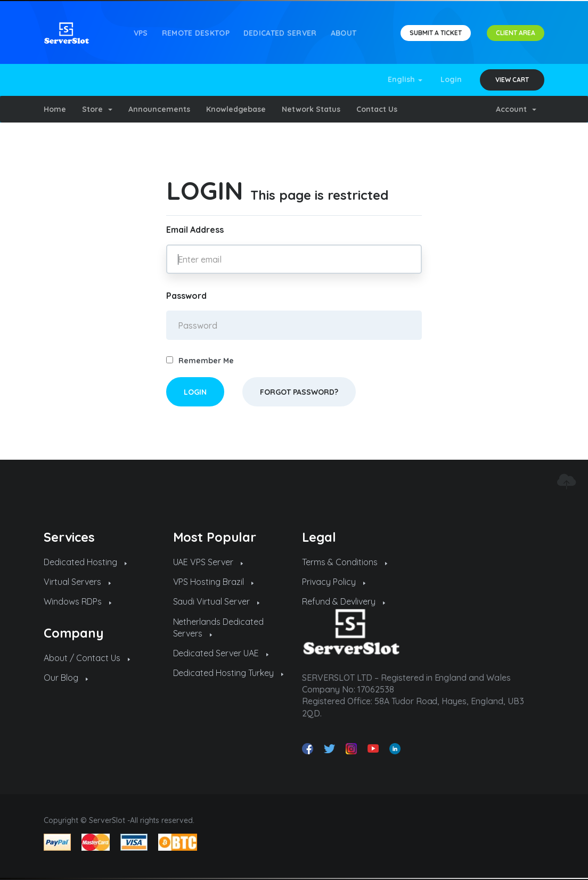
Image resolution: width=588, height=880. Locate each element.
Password (186, 296)
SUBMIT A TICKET (436, 33)
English (405, 79)
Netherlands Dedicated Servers (219, 628)
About (344, 33)
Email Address (195, 230)
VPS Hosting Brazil (214, 582)
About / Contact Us (87, 658)
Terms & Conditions (345, 562)
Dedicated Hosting (85, 562)
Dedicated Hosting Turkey (228, 673)
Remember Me (200, 361)
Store (97, 109)
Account (516, 109)
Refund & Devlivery (344, 601)
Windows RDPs (77, 601)
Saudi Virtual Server (217, 601)
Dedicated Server (280, 33)
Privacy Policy (334, 582)
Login (451, 79)
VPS (141, 33)
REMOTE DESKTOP (196, 33)
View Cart (512, 80)
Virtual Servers (77, 582)
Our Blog (66, 678)
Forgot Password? (299, 392)
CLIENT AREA (516, 33)
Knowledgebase (236, 109)
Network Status (311, 109)
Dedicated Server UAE (221, 653)
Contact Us (377, 109)
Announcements (159, 109)
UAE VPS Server (208, 562)
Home (55, 109)
